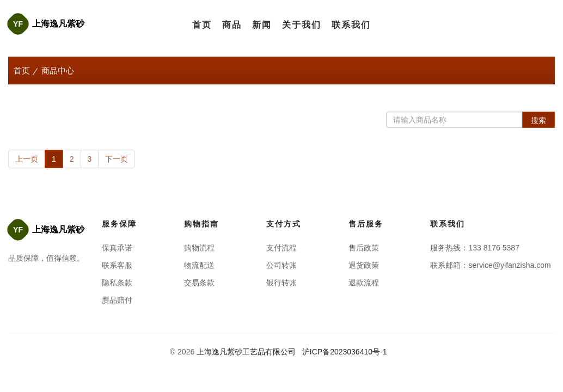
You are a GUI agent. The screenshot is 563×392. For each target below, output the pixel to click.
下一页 (117, 159)
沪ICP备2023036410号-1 (346, 352)
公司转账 (281, 265)
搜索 (538, 120)
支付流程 (281, 248)
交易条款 (199, 283)
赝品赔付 (117, 300)
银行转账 (281, 283)
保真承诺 (117, 248)
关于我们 (302, 25)
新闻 (262, 25)
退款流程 (364, 283)
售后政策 (364, 248)
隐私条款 (117, 283)
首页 (202, 25)
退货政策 (364, 265)
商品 (232, 25)
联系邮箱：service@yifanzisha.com (490, 265)
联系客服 (117, 265)
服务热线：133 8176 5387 (475, 248)
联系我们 (351, 25)
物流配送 (199, 265)
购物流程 (199, 248)
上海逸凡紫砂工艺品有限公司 (246, 352)
